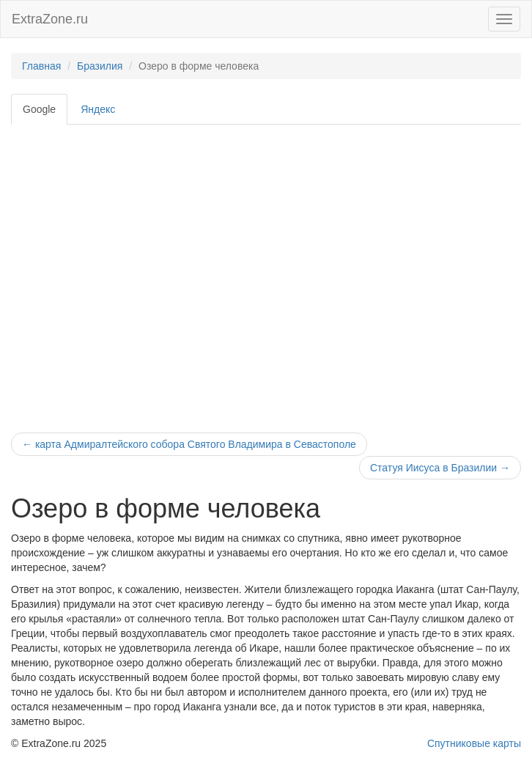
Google (39, 109)
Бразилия (100, 66)
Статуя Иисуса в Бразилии (440, 468)
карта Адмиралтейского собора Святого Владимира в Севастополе (189, 444)
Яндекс (98, 109)
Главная (41, 66)
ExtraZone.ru (50, 19)
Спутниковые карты (474, 743)
